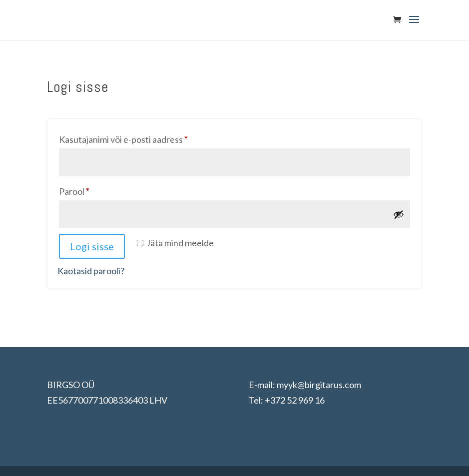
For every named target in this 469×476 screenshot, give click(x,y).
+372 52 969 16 (295, 400)
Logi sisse (92, 246)
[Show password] (399, 214)
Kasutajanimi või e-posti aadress (138, 138)
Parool (89, 190)
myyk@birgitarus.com (319, 385)
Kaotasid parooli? (91, 271)
